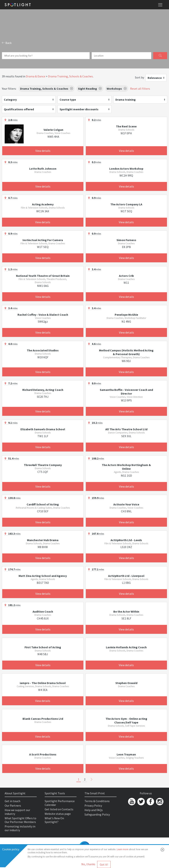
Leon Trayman (126, 754)
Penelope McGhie (126, 315)
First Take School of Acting (43, 647)
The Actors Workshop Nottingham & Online (126, 467)
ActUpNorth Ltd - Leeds (126, 540)
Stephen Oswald (126, 683)
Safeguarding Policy (97, 814)
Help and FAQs (94, 810)
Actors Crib (126, 276)
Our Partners (13, 805)
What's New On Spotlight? (54, 820)
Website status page (58, 814)
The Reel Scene (126, 126)
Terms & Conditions (97, 801)
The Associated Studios (43, 350)
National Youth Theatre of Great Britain (43, 276)
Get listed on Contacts (59, 809)
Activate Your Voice (126, 504)
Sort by (139, 77)
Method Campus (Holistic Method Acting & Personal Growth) (126, 352)
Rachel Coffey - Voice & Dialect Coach (43, 315)
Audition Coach (43, 611)
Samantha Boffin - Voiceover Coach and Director (126, 392)
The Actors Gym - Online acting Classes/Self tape (126, 720)
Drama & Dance (36, 76)
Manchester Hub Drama (43, 540)
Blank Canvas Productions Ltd (43, 719)
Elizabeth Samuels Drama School (43, 429)
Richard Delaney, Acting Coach (43, 390)
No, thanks (88, 864)
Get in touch (12, 801)
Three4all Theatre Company (43, 465)
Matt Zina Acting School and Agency (43, 576)
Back (7, 43)
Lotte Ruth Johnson (43, 169)
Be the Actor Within (126, 611)
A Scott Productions (43, 754)
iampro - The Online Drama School (43, 683)
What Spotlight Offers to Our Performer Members (20, 820)
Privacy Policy (93, 805)
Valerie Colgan (53, 130)
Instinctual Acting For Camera (43, 240)
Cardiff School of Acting (43, 504)
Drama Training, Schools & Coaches (70, 76)
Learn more (123, 849)
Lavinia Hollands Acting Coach (126, 647)
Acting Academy (43, 204)
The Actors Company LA (126, 204)
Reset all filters (140, 89)
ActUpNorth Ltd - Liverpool (126, 576)
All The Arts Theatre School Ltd (126, 429)
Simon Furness (126, 240)
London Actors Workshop (126, 169)
